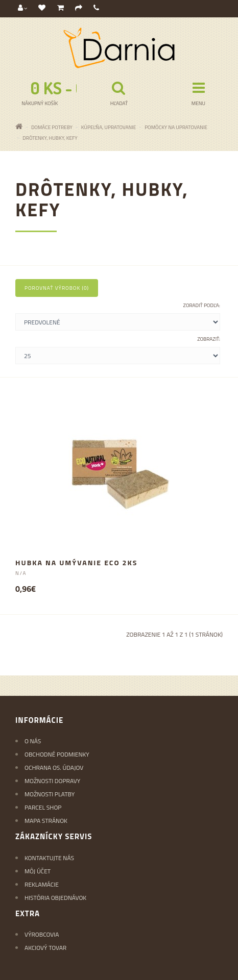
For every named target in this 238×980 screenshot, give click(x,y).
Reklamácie (42, 884)
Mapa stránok (46, 821)
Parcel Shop (43, 807)
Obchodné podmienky (57, 754)
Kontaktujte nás (49, 858)
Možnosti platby (50, 794)
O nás (33, 741)
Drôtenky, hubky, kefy (50, 138)
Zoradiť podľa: (202, 305)
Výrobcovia (42, 934)
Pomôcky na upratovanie (176, 127)
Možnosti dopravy (52, 781)
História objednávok (55, 898)
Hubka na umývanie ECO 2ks (76, 562)
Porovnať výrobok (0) (57, 288)
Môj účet (38, 871)
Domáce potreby (52, 127)
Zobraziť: (209, 339)
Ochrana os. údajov (54, 768)
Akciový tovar (45, 948)
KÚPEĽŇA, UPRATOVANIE (109, 127)
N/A (21, 573)
